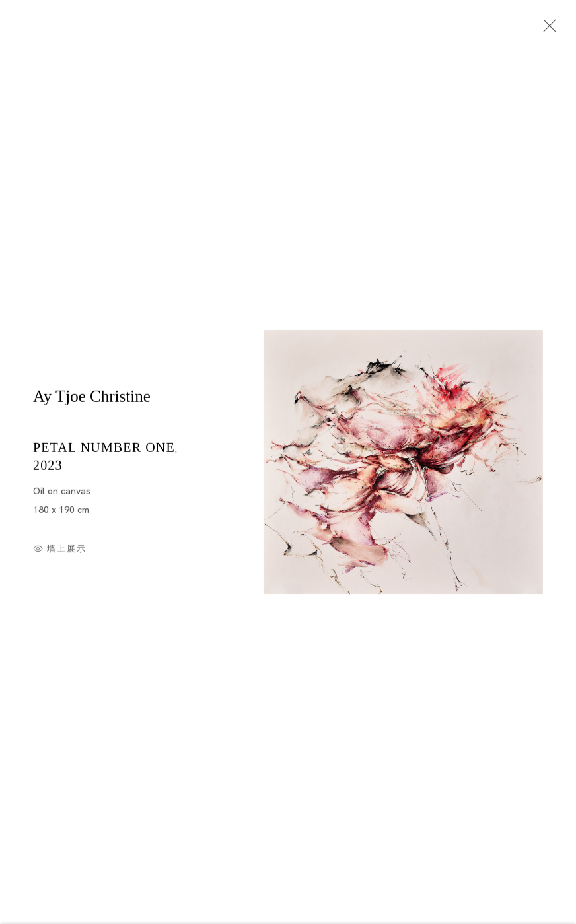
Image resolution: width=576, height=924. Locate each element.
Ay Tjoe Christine (92, 400)
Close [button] (546, 30)
